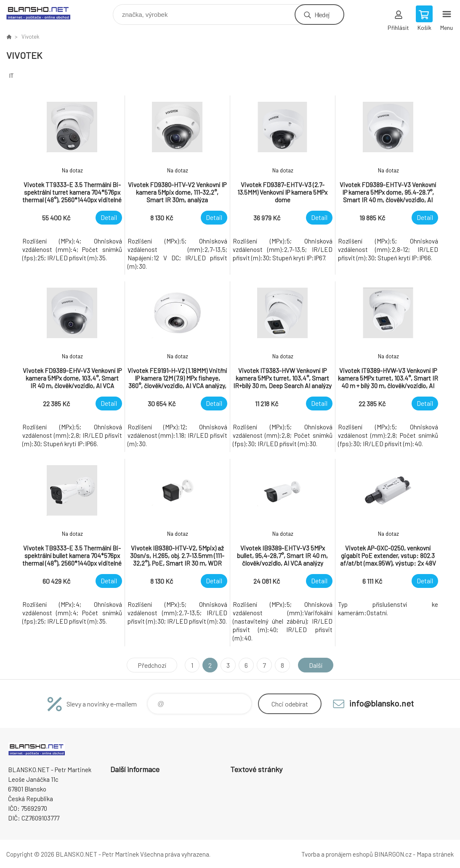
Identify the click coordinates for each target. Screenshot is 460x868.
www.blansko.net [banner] (44, 12)
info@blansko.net (382, 703)
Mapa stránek (435, 854)
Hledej (322, 15)
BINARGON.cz (393, 854)
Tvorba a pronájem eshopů (337, 854)
